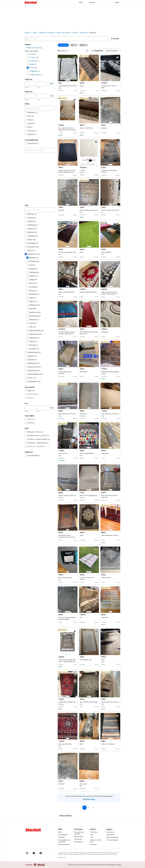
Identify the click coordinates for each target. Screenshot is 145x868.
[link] (33, 48)
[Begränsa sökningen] (40, 108)
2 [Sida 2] (89, 808)
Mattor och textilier (63, 33)
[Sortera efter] (113, 51)
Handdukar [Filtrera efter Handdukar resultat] (35, 61)
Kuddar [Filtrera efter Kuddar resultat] (33, 64)
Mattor (75, 33)
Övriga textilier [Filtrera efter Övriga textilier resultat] (36, 75)
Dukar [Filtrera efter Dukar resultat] (33, 54)
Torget (35, 33)
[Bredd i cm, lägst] (30, 96)
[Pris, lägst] (30, 408)
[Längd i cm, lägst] (30, 84)
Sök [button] (52, 84)
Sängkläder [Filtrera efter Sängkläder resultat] (35, 71)
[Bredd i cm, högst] (42, 96)
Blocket (27, 33)
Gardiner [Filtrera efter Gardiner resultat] (34, 57)
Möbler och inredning (47, 33)
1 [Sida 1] (85, 808)
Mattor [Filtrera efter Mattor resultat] (34, 68)
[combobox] (66, 39)
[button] (115, 39)
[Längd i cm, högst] (42, 84)
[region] (68, 68)
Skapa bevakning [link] (89, 799)
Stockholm (84, 33)
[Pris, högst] (42, 408)
